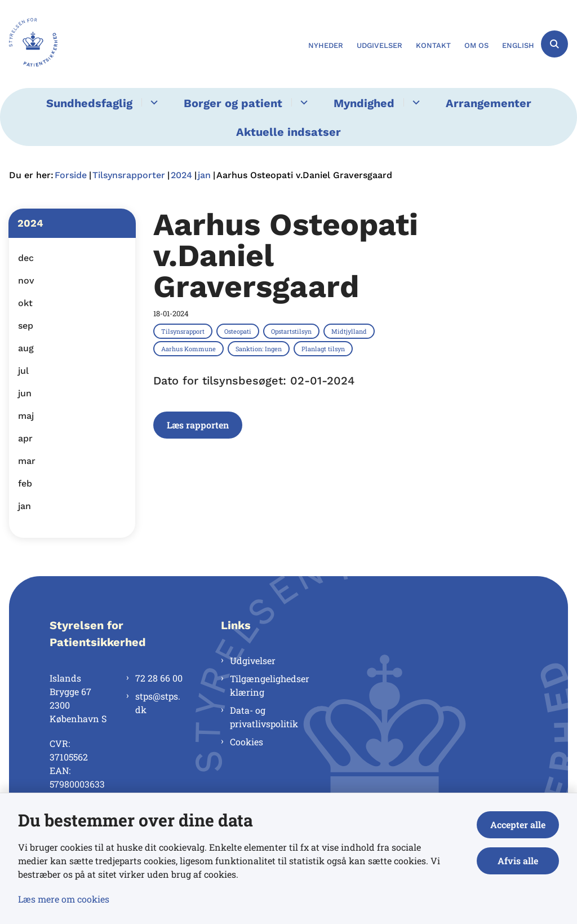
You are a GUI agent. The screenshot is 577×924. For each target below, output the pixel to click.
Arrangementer (489, 103)
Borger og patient (233, 103)
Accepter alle (518, 824)
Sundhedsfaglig (89, 103)
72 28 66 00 (159, 678)
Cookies (247, 742)
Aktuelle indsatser (288, 132)
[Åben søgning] (554, 44)
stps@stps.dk (158, 703)
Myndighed (364, 103)
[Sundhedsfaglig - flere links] (152, 102)
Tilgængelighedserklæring (270, 685)
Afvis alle (518, 861)
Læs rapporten (198, 425)
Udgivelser (253, 660)
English (518, 46)
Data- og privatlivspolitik (264, 717)
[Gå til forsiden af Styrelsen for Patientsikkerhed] (29, 44)
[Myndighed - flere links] (414, 102)
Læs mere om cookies (64, 899)
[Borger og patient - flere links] (302, 102)
